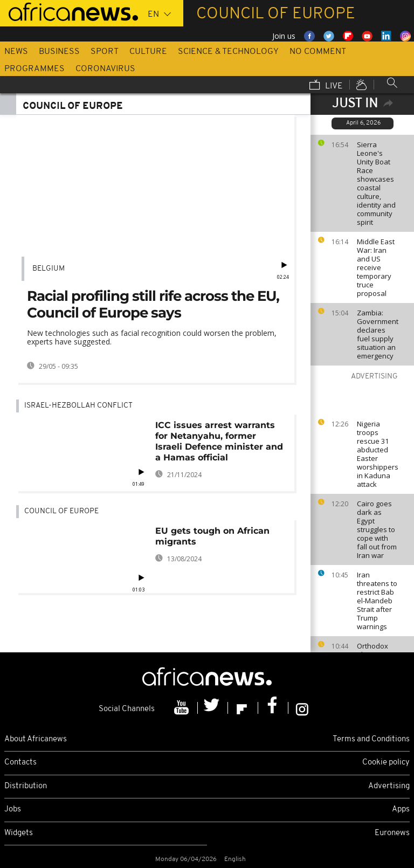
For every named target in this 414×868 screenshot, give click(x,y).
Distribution (26, 786)
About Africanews (36, 739)
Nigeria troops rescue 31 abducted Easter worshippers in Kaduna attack (378, 454)
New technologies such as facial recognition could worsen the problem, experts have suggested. (152, 337)
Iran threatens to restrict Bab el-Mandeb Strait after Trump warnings (377, 601)
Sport (105, 52)
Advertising (389, 786)
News (16, 52)
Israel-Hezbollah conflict (78, 406)
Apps (401, 810)
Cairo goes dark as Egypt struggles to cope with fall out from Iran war (377, 529)
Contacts (20, 763)
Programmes (34, 69)
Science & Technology (228, 52)
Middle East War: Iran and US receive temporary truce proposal (376, 267)
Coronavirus (105, 69)
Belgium (49, 269)
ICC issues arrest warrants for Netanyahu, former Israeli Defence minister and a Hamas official (219, 441)
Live (326, 86)
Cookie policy (386, 763)
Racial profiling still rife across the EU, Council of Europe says (153, 304)
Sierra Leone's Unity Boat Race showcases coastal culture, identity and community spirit (376, 183)
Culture (148, 52)
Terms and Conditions (371, 739)
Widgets (19, 833)
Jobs (13, 810)
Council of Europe (61, 511)
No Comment (318, 52)
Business (59, 52)
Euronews (392, 833)
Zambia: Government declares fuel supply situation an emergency (378, 334)
